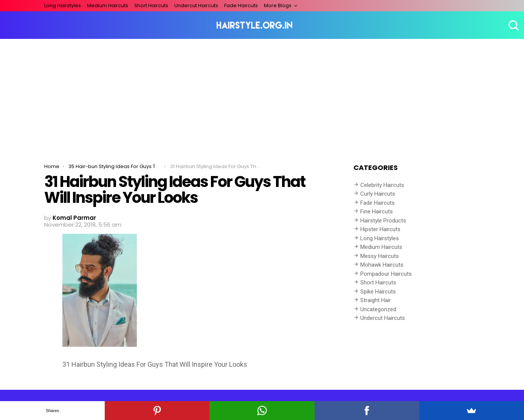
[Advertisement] (262, 96)
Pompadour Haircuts (386, 274)
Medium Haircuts (108, 5)
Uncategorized (378, 309)
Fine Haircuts (377, 212)
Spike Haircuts (378, 292)
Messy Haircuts (380, 256)
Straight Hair (376, 300)
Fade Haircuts (241, 5)
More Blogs (278, 5)
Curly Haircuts (378, 194)
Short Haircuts (151, 5)
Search (513, 25)
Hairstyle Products (383, 221)
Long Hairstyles (63, 5)
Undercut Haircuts (196, 5)
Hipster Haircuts (380, 229)
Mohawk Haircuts (382, 265)
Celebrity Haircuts (382, 185)
